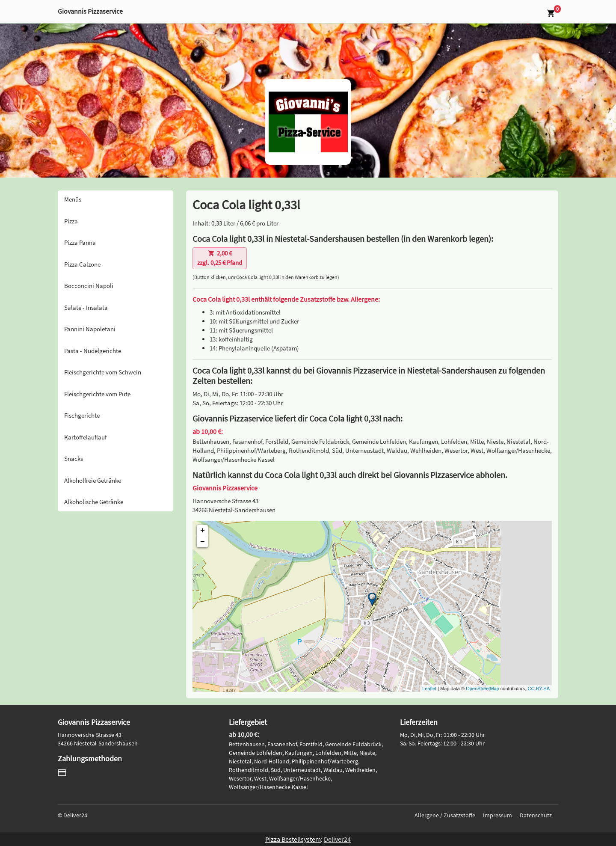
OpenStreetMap (483, 689)
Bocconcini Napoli (89, 286)
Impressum (498, 815)
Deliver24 (337, 839)
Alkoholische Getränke (94, 502)
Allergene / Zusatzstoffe (445, 815)
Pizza (71, 221)
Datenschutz (536, 815)
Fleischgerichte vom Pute (97, 394)
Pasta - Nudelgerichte (93, 351)
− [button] (203, 542)
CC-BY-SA (539, 689)
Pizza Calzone (82, 264)
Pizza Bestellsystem (293, 839)
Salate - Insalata (86, 307)
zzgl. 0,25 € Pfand (220, 258)
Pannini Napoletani (90, 329)
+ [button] (203, 531)
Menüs (73, 199)
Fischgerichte (82, 415)
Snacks (74, 459)
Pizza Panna (80, 242)
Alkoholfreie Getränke (93, 480)
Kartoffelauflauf (85, 437)
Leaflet (429, 689)
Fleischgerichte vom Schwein (103, 372)
